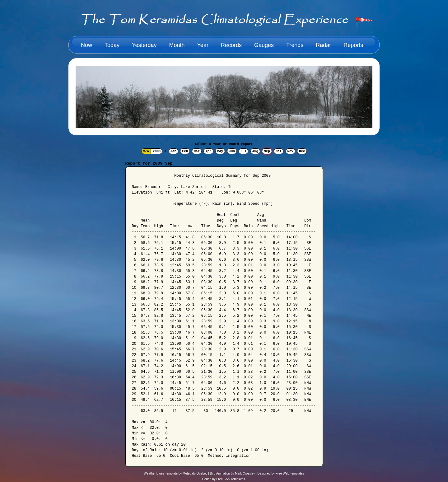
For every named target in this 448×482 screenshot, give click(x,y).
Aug (255, 151)
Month (177, 45)
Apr (208, 151)
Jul (243, 151)
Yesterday (144, 45)
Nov (290, 151)
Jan (173, 151)
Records (231, 45)
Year (203, 45)
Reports (353, 45)
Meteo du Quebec (195, 473)
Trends (295, 45)
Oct (279, 151)
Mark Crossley (245, 473)
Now (86, 45)
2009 (157, 151)
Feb (185, 151)
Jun (232, 151)
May (220, 151)
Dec (302, 151)
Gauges (264, 45)
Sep (267, 151)
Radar (323, 45)
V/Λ (146, 151)
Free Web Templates (290, 473)
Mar (197, 151)
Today (112, 45)
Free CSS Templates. (231, 479)
